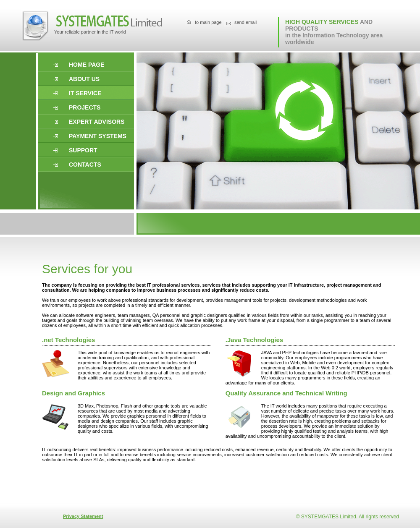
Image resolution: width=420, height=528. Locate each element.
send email (245, 22)
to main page (208, 22)
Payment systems (98, 136)
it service (85, 93)
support (83, 150)
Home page (87, 65)
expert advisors (97, 122)
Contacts (85, 165)
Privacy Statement (83, 516)
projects (85, 107)
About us (84, 79)
